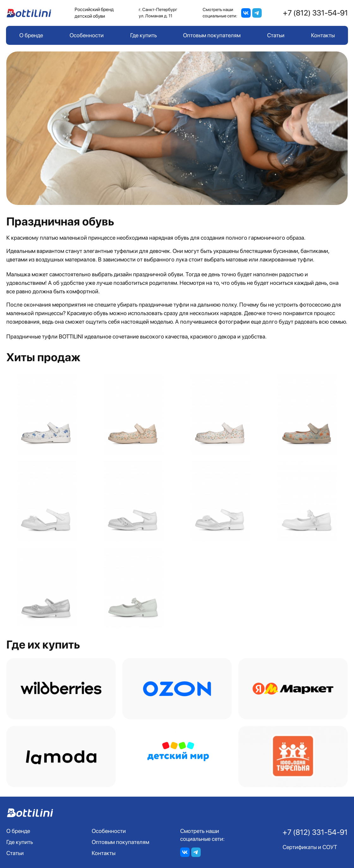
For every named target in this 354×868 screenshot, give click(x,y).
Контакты (323, 35)
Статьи (276, 35)
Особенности (87, 35)
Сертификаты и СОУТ (310, 847)
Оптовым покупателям (212, 35)
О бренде (31, 35)
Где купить (143, 35)
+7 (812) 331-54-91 (315, 13)
